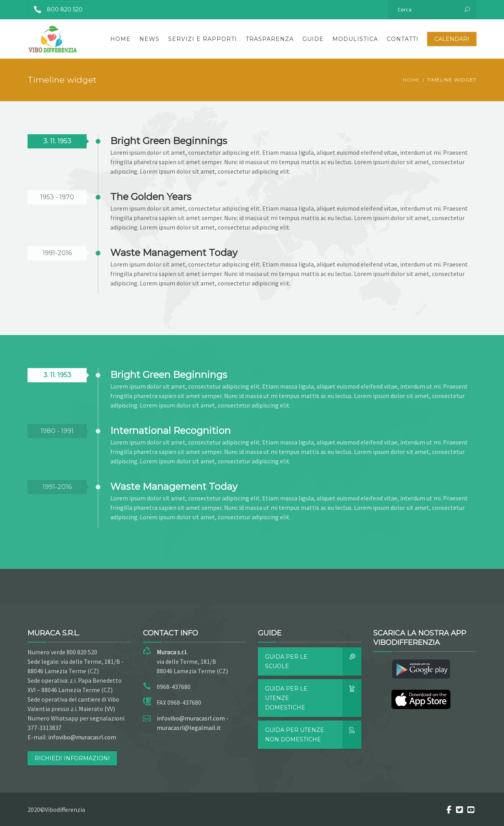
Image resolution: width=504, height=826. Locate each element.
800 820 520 (55, 9)
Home (120, 39)
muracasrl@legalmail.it (189, 728)
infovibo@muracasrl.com (82, 737)
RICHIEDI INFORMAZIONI (72, 758)
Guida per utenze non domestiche (313, 735)
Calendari (452, 39)
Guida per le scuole (313, 661)
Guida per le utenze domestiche (313, 698)
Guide (313, 39)
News (149, 39)
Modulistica (355, 39)
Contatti (403, 39)
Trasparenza (270, 39)
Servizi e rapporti (203, 39)
